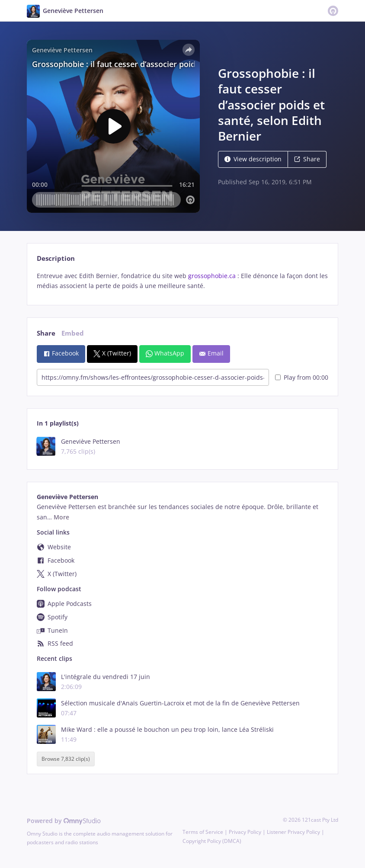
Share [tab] (46, 333)
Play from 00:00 (302, 377)
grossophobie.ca (212, 276)
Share (307, 159)
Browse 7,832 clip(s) (66, 759)
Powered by (64, 821)
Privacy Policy (245, 832)
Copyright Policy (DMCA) (212, 841)
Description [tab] (56, 258)
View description (253, 159)
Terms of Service (203, 832)
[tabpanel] (182, 281)
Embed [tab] (73, 333)
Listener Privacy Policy (293, 832)
